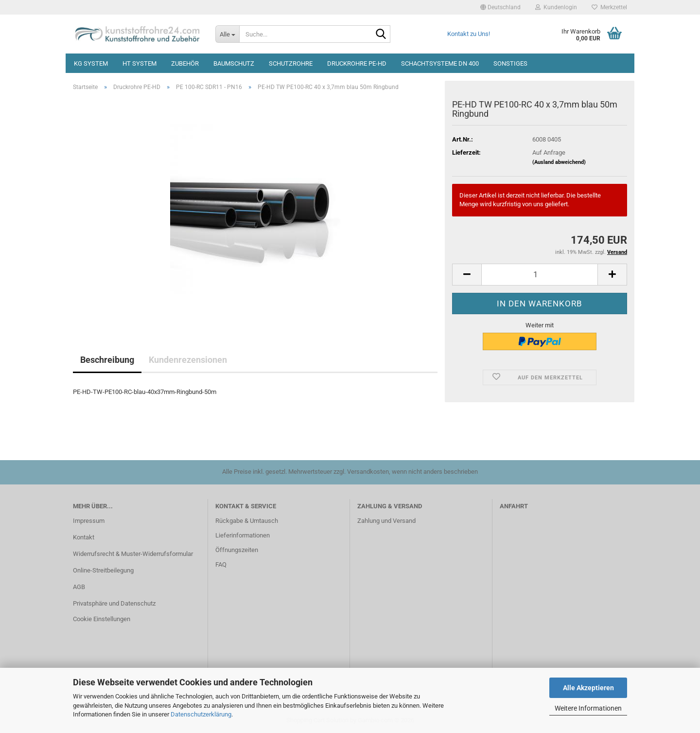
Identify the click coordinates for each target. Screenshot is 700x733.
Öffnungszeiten (237, 550)
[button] (500, 7)
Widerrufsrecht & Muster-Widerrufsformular (133, 554)
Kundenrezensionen (188, 360)
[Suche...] (227, 34)
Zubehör (185, 63)
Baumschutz (234, 63)
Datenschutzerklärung (201, 714)
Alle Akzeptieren (588, 688)
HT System (140, 63)
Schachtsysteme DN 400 (440, 63)
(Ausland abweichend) (559, 162)
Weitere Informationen (588, 708)
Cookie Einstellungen (102, 619)
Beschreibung (107, 360)
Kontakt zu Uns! (469, 34)
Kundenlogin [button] (556, 7)
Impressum (89, 521)
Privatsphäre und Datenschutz (114, 603)
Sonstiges (510, 63)
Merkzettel (609, 7)
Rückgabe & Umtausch (247, 521)
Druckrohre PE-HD (357, 63)
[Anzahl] (540, 275)
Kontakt (84, 537)
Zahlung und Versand (386, 521)
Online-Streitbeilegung (103, 570)
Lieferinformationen (243, 535)
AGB (79, 587)
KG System (91, 63)
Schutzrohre (291, 63)
